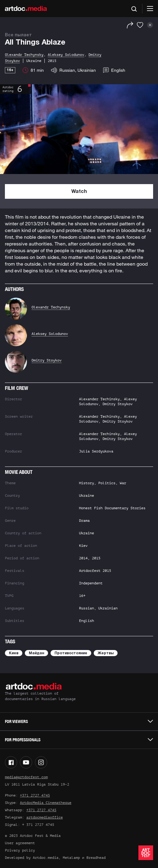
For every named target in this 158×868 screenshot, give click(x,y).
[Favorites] (140, 25)
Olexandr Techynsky (51, 307)
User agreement (20, 843)
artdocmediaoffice (45, 817)
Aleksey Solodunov (50, 334)
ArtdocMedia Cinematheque (46, 803)
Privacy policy (20, 850)
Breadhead (96, 858)
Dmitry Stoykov (47, 360)
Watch (79, 192)
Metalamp (71, 858)
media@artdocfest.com (26, 777)
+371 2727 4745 (35, 795)
